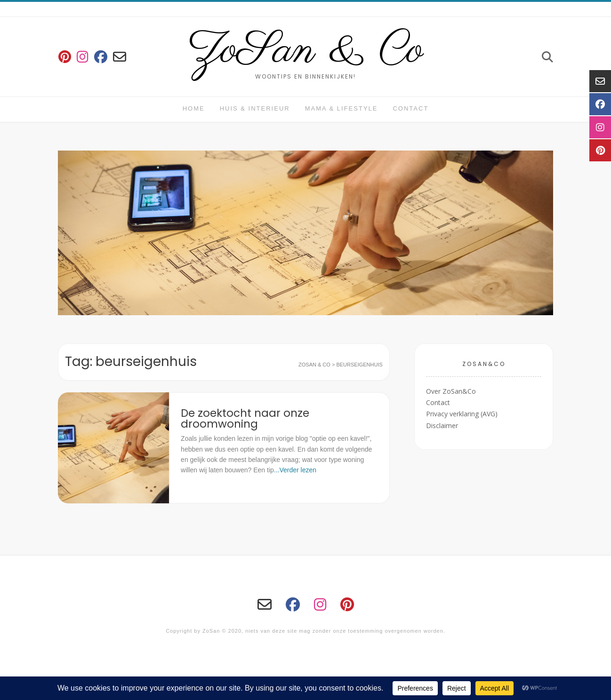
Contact (410, 108)
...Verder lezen (295, 470)
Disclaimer (442, 426)
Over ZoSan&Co (451, 391)
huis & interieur (255, 108)
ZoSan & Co (306, 51)
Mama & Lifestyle (342, 108)
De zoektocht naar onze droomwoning (245, 418)
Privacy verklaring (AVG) (462, 414)
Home (194, 108)
